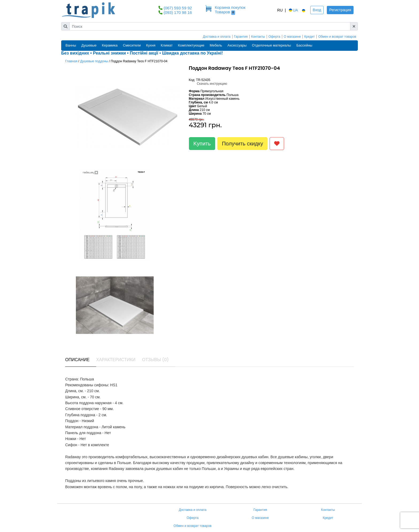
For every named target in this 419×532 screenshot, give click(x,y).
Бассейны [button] (304, 45)
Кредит (310, 37)
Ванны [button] (71, 45)
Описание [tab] (77, 360)
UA (293, 10)
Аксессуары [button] (237, 45)
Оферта (274, 37)
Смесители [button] (132, 45)
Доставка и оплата (217, 37)
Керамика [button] (110, 45)
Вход (317, 10)
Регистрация (340, 10)
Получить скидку (242, 144)
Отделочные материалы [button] (271, 45)
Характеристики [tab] (116, 360)
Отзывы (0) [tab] (156, 360)
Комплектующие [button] (191, 45)
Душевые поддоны (94, 61)
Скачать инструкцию (212, 84)
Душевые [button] (89, 45)
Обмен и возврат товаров (337, 37)
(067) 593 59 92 (178, 8)
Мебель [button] (216, 45)
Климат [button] (167, 45)
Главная (71, 61)
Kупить (202, 144)
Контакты (258, 37)
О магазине (292, 37)
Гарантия (241, 37)
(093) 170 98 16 (178, 12)
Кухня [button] (151, 45)
